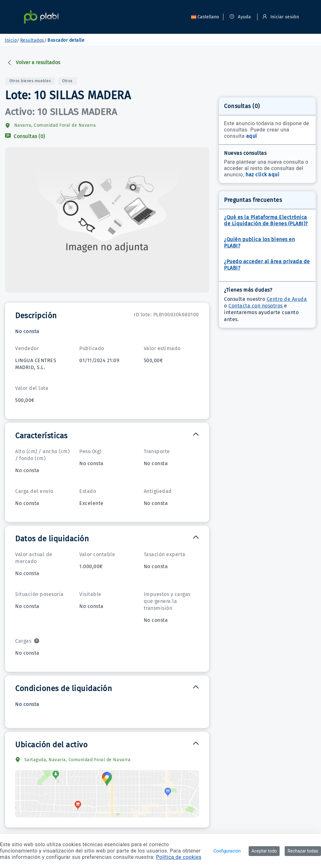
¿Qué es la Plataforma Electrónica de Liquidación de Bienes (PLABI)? (266, 220)
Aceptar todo (264, 851)
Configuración (227, 851)
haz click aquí (262, 175)
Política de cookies (179, 857)
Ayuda (240, 17)
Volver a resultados (33, 62)
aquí (252, 136)
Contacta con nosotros (256, 306)
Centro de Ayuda (287, 299)
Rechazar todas (303, 851)
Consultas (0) (25, 136)
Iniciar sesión (281, 17)
